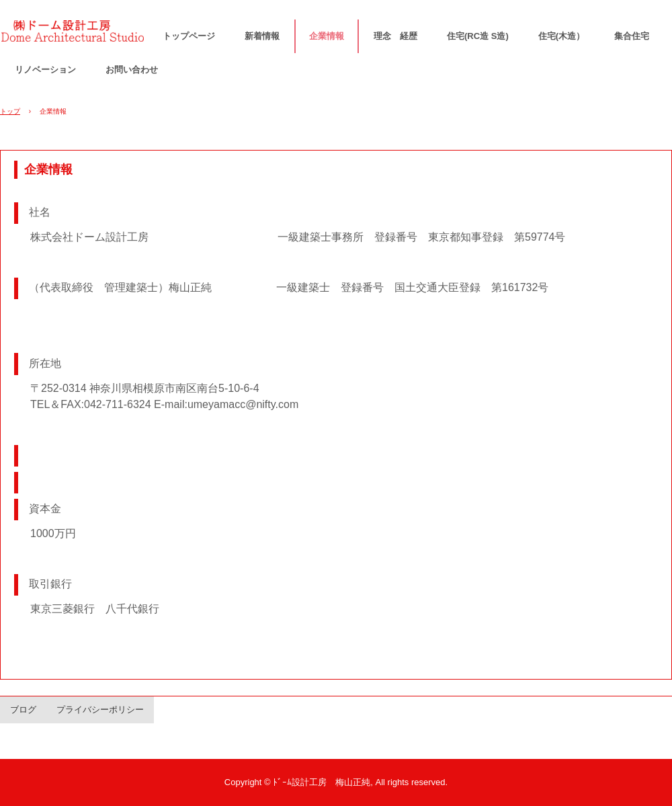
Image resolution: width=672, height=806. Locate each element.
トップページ (189, 36)
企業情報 (327, 36)
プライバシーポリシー (100, 710)
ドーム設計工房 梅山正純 (74, 35)
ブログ (23, 710)
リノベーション (45, 70)
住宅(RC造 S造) (478, 36)
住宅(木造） (561, 36)
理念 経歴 (395, 36)
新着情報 (262, 36)
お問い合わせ (132, 70)
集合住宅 (632, 36)
